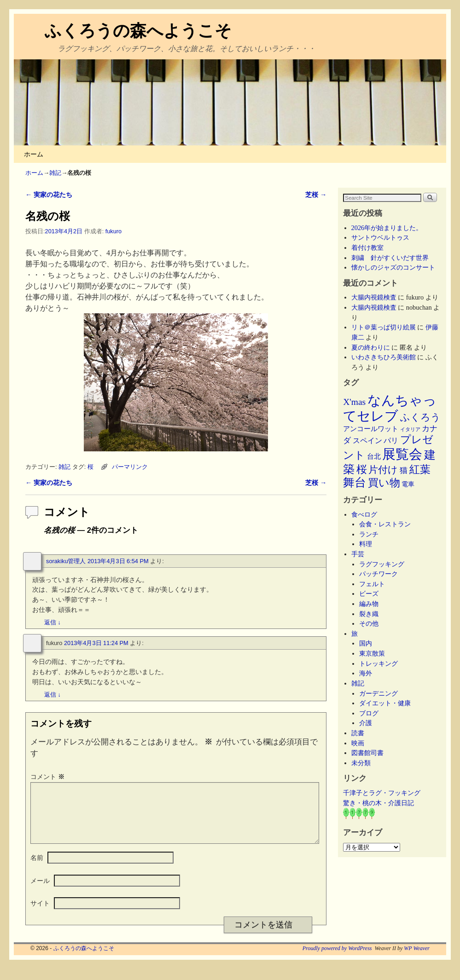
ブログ (369, 713)
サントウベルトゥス (380, 237)
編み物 (369, 604)
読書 (358, 733)
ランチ (369, 534)
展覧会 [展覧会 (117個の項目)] (402, 454)
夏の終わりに (371, 347)
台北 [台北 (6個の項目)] (374, 456)
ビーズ (369, 594)
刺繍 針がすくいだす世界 (390, 258)
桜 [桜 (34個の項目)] (362, 469)
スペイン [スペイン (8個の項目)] (367, 441)
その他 (369, 623)
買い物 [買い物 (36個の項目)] (384, 483)
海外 (366, 673)
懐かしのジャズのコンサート (393, 267)
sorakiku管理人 (66, 561)
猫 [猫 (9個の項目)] (404, 470)
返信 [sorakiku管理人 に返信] (52, 622)
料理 (366, 544)
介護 (366, 723)
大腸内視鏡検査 (374, 297)
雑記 (55, 173)
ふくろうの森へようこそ (138, 31)
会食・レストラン (385, 524)
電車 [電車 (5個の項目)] (408, 484)
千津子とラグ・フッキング (382, 793)
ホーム (34, 154)
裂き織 (369, 614)
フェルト (372, 584)
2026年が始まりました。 (387, 228)
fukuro (114, 231)
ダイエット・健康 (385, 703)
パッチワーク (382, 574)
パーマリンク (130, 467)
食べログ (364, 514)
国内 (366, 643)
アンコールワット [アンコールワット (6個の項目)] (371, 429)
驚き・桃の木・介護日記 (378, 803)
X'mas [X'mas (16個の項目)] (354, 402)
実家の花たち (49, 195)
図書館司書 (367, 753)
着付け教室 (367, 248)
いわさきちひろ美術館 (384, 357)
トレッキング (378, 663)
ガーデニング (378, 693)
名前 (37, 869)
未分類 (361, 763)
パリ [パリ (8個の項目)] (391, 441)
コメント (48, 777)
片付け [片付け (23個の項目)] (383, 470)
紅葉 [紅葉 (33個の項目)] (420, 470)
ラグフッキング (382, 564)
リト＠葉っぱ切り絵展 (384, 327)
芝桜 (316, 195)
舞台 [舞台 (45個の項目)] (355, 482)
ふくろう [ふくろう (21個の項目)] (420, 417)
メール (40, 892)
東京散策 (375, 653)
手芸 (358, 554)
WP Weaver (417, 959)
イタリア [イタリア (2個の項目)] (410, 429)
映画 (358, 743)
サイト (40, 914)
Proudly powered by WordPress (337, 959)
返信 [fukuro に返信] (52, 695)
